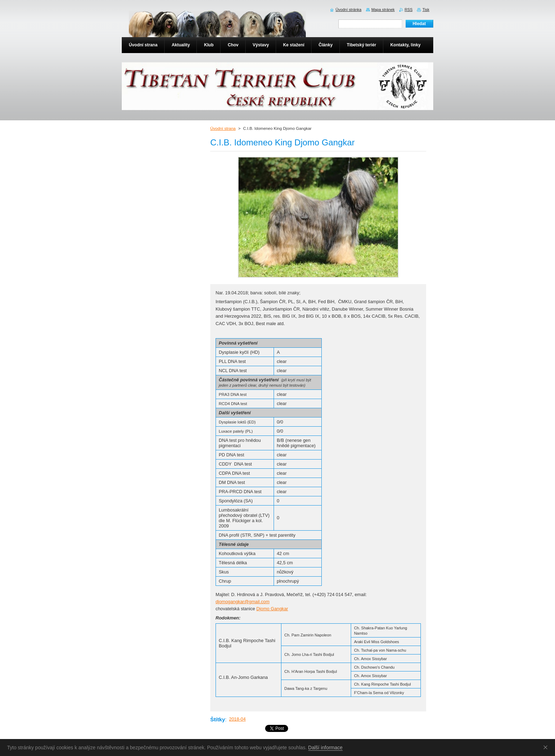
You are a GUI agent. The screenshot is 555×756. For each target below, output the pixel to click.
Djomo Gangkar (272, 609)
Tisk (426, 10)
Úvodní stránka (348, 10)
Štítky (218, 719)
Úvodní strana (223, 128)
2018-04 (237, 719)
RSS (408, 10)
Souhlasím (547, 747)
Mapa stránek (383, 10)
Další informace (325, 748)
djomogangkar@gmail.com (242, 602)
